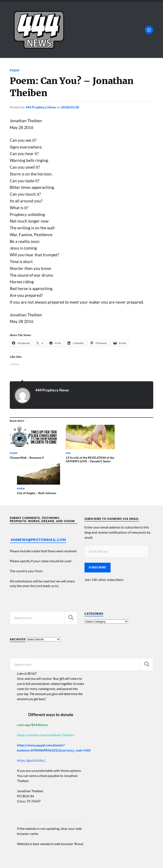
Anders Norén (36, 860)
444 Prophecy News (41, 107)
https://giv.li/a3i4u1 (31, 729)
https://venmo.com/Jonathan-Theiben (46, 704)
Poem (15, 70)
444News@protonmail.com (38, 508)
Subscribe (98, 536)
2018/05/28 (70, 107)
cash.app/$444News (32, 693)
